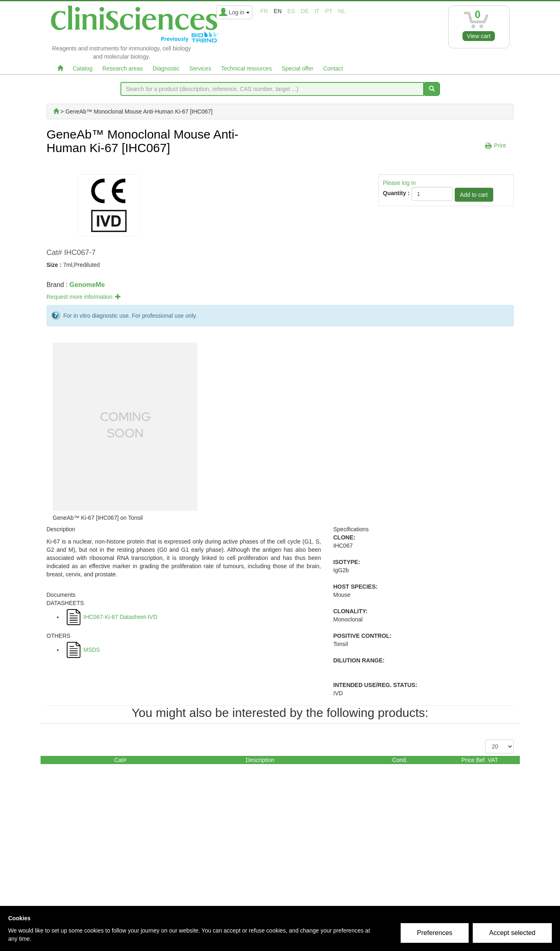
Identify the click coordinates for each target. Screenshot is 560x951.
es (291, 11)
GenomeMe (87, 285)
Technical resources (247, 68)
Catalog (83, 68)
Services (200, 68)
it (317, 11)
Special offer (297, 68)
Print (500, 146)
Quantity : (396, 193)
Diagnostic (166, 68)
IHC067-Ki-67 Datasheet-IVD (121, 617)
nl (342, 11)
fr (264, 11)
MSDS (92, 650)
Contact (333, 68)
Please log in (399, 183)
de (305, 11)
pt (329, 11)
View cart (479, 36)
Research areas (123, 68)
